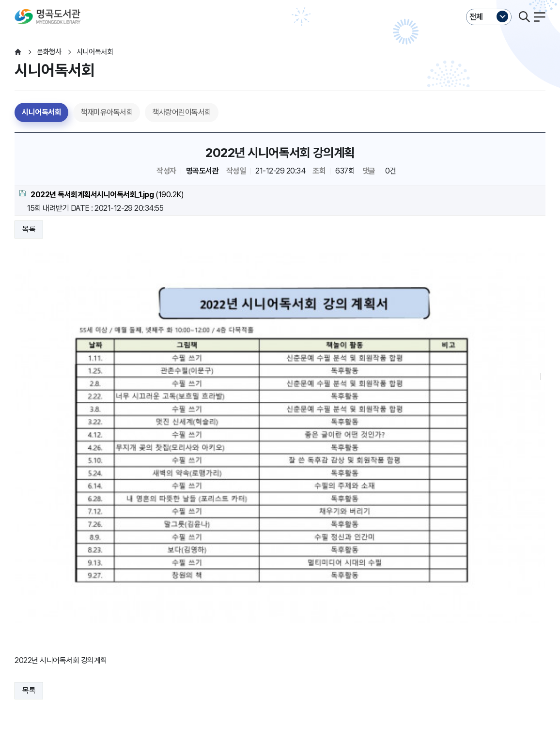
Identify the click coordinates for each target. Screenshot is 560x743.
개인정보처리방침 (41, 634)
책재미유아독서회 (107, 112)
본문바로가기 (280, 0)
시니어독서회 (41, 112)
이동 (131, 653)
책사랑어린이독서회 (182, 112)
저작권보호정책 (197, 634)
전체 (476, 17)
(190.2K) (101, 195)
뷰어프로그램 (361, 634)
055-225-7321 (210, 683)
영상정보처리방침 (139, 634)
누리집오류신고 (309, 634)
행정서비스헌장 (253, 634)
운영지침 (90, 634)
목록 (29, 229)
